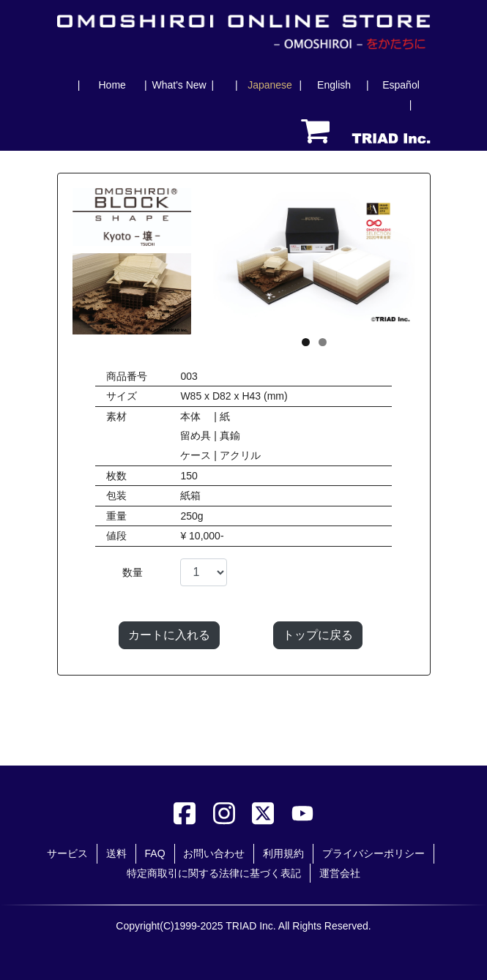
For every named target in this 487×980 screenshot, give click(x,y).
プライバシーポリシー (373, 853)
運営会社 (340, 873)
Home (112, 85)
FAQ (155, 853)
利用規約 (283, 853)
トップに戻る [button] (318, 635)
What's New (179, 85)
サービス (67, 853)
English (334, 85)
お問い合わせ (214, 853)
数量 (133, 572)
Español (401, 85)
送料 (116, 853)
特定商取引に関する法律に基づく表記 (214, 873)
